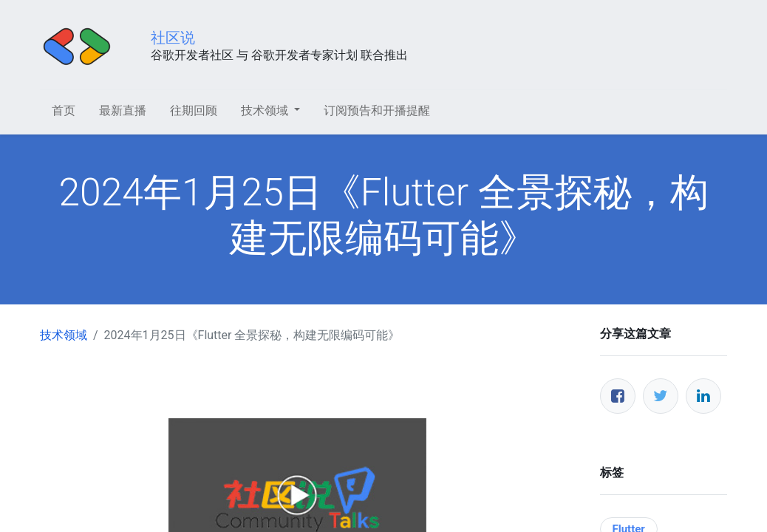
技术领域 (64, 335)
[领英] (703, 396)
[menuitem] (64, 111)
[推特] (661, 396)
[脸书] (618, 396)
